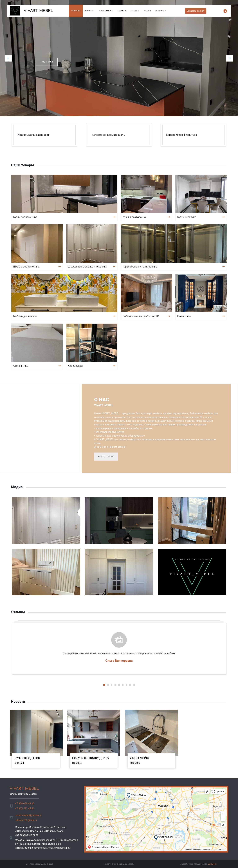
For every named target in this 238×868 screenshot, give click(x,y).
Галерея (122, 11)
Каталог (90, 11)
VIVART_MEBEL (31, 11)
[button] (8, 58)
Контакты (161, 11)
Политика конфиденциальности (119, 864)
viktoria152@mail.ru (26, 820)
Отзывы (135, 11)
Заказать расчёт (196, 11)
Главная (76, 11)
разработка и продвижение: (198, 864)
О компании (106, 11)
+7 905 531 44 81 (25, 808)
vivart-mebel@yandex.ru (29, 815)
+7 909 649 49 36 (25, 803)
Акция (147, 11)
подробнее (47, 62)
